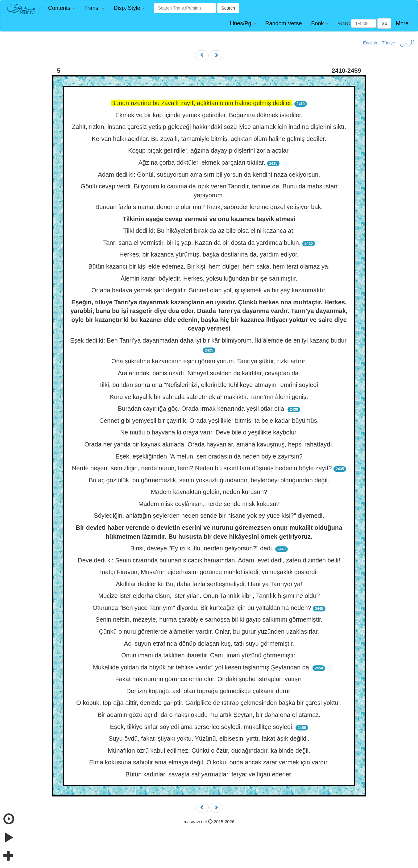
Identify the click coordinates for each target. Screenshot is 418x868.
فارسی (407, 43)
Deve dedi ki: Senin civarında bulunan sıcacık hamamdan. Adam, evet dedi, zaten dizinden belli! (209, 560)
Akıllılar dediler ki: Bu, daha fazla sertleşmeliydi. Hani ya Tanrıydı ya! (209, 584)
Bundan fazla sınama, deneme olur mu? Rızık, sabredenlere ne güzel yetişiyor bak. (209, 207)
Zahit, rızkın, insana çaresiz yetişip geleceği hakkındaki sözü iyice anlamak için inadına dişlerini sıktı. (209, 127)
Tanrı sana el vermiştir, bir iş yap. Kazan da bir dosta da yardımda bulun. (202, 243)
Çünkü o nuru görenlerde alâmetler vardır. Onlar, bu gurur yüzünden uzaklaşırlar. (209, 631)
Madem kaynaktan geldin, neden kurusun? (209, 492)
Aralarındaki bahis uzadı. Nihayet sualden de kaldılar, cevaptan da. (209, 373)
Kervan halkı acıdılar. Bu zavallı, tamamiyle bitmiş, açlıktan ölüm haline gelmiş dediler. (209, 139)
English (370, 43)
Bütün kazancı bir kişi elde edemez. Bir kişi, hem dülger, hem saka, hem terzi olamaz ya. (209, 266)
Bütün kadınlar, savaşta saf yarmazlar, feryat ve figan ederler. (209, 774)
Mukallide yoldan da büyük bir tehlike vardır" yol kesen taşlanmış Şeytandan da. (202, 667)
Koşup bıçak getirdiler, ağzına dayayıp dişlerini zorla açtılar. (209, 150)
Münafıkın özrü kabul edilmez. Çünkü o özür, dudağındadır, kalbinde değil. (209, 751)
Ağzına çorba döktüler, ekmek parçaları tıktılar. (202, 162)
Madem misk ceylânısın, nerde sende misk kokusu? (209, 504)
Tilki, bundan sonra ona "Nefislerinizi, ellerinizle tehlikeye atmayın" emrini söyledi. (209, 385)
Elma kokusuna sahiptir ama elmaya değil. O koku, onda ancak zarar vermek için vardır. (209, 762)
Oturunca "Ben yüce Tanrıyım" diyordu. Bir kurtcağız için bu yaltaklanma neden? (202, 608)
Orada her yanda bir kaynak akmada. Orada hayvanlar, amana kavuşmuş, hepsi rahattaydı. (209, 444)
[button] (62, 8)
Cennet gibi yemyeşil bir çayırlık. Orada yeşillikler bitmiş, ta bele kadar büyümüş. (209, 421)
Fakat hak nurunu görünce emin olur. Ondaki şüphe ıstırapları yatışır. (209, 679)
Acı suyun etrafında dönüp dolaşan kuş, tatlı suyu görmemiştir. (209, 644)
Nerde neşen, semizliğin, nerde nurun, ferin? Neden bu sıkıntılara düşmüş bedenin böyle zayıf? (202, 468)
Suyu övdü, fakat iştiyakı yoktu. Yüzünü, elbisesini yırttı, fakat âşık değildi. (209, 738)
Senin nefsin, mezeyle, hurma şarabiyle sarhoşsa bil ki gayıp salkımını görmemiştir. (209, 619)
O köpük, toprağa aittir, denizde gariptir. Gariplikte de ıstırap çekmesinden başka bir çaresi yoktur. (209, 703)
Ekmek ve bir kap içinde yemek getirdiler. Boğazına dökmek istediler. (209, 115)
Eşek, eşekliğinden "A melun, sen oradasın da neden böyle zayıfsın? (209, 456)
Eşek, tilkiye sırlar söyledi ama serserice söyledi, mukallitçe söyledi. (202, 727)
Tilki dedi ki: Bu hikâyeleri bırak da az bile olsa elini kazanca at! (209, 231)
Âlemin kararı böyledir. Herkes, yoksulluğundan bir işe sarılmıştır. (209, 278)
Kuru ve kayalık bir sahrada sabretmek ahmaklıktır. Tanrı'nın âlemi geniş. (209, 397)
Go (384, 23)
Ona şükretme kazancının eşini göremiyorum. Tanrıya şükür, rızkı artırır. (209, 361)
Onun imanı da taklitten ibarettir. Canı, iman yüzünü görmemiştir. (209, 655)
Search (228, 8)
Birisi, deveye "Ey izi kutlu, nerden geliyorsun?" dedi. (202, 548)
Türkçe (389, 43)
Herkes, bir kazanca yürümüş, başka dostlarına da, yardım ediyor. (209, 254)
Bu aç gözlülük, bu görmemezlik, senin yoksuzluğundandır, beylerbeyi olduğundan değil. (209, 480)
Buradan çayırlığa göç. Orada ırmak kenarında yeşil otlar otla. (202, 409)
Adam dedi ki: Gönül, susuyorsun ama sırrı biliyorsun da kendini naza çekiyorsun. (209, 175)
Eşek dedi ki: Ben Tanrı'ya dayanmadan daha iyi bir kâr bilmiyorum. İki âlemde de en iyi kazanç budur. (209, 340)
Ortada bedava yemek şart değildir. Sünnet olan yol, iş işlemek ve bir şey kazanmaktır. (209, 290)
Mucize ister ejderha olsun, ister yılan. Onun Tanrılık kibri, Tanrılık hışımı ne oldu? (209, 596)
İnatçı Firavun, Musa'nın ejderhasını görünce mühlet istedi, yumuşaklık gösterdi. (209, 572)
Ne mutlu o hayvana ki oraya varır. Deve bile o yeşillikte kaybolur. (209, 432)
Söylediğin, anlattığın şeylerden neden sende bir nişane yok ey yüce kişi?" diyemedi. (209, 516)
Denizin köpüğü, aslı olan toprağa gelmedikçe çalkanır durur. (209, 691)
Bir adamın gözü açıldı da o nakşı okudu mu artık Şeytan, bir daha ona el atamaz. (209, 715)
